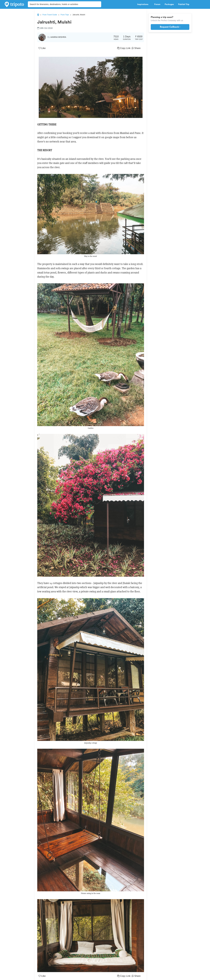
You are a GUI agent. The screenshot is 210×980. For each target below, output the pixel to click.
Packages (169, 4)
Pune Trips (65, 15)
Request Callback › (170, 27)
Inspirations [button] (144, 4)
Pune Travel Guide (50, 15)
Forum (157, 4)
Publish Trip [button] (185, 4)
